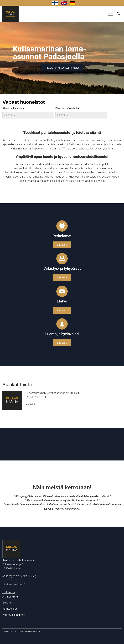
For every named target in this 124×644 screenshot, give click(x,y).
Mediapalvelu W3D (32, 631)
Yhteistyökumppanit (14, 615)
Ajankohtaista (10, 597)
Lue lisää (62, 245)
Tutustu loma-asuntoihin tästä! (62, 68)
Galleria (7, 603)
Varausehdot (10, 609)
